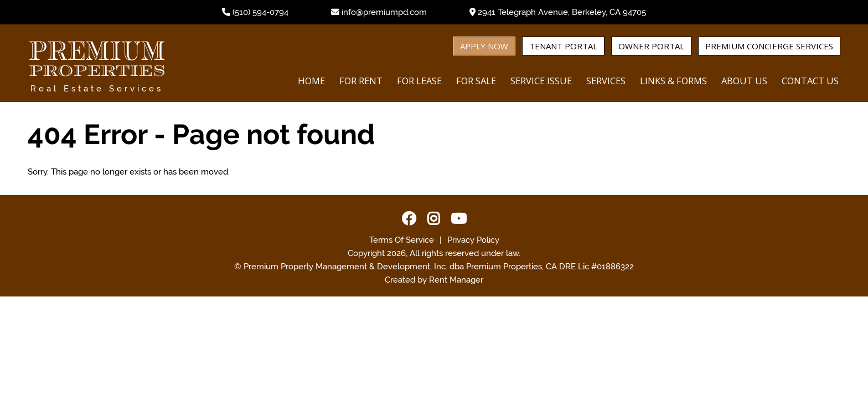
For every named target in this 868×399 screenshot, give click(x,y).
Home (311, 81)
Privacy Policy (473, 240)
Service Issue (541, 81)
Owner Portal (651, 46)
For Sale (476, 81)
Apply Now (484, 46)
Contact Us (810, 81)
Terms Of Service (402, 240)
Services (606, 81)
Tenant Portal (563, 46)
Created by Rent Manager (434, 280)
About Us (744, 81)
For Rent (361, 81)
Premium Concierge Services (769, 46)
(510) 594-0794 (260, 12)
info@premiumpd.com (384, 12)
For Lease (419, 81)
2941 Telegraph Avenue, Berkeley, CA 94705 (562, 12)
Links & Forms (673, 81)
